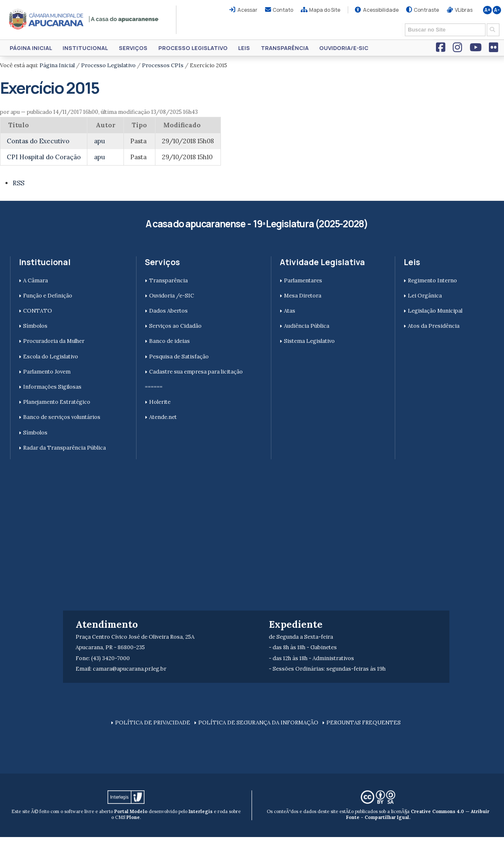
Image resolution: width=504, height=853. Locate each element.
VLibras (464, 10)
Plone (133, 817)
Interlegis (201, 811)
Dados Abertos (168, 311)
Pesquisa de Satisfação (179, 357)
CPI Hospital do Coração (44, 157)
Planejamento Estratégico (57, 402)
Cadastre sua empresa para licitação (196, 372)
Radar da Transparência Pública (64, 448)
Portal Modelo (131, 811)
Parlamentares (303, 280)
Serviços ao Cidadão (175, 326)
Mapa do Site (325, 10)
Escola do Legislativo (51, 357)
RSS (18, 183)
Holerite (160, 402)
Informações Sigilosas (52, 387)
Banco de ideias (169, 341)
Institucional (85, 48)
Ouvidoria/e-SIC (344, 48)
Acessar (247, 10)
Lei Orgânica (425, 296)
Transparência (285, 48)
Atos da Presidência (434, 326)
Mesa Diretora (303, 296)
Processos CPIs (163, 65)
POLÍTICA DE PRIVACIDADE (153, 723)
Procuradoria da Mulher (54, 341)
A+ (487, 10)
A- (497, 10)
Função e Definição (48, 296)
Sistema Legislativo (309, 341)
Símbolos (35, 326)
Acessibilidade (381, 10)
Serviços (133, 48)
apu (100, 141)
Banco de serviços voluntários (62, 417)
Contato (283, 10)
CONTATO (38, 311)
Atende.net (163, 417)
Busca (402, 23)
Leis (244, 48)
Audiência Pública (307, 326)
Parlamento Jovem (47, 372)
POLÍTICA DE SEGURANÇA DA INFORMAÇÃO (258, 723)
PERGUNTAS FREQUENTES (364, 723)
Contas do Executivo (38, 141)
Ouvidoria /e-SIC (172, 296)
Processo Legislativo (193, 48)
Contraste (426, 10)
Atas (290, 311)
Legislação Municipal (435, 311)
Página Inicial (31, 48)
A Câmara (35, 280)
